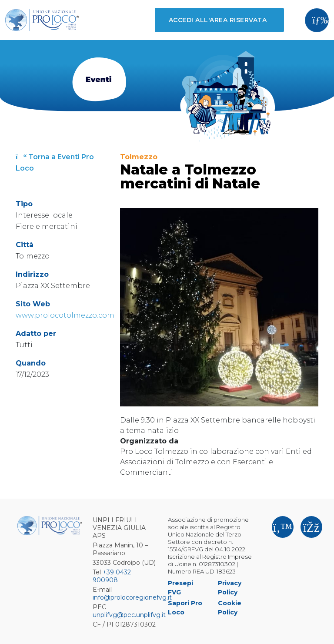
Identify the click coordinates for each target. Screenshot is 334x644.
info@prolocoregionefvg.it (132, 597)
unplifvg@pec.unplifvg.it (129, 615)
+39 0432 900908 (112, 576)
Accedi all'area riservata (218, 20)
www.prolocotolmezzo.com (65, 315)
